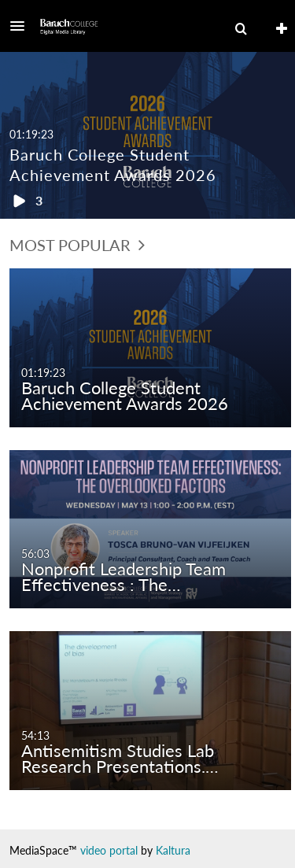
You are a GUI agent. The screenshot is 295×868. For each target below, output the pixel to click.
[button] (22, 26)
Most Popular (77, 245)
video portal (109, 850)
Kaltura (173, 850)
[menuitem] (241, 29)
